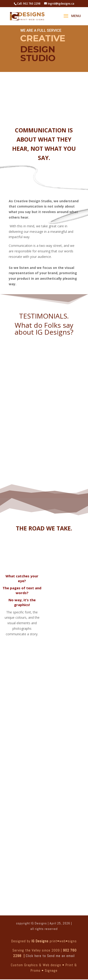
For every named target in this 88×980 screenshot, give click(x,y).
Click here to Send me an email (50, 956)
